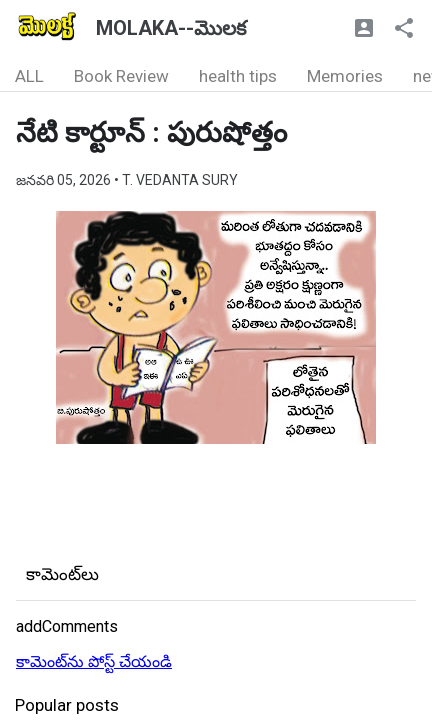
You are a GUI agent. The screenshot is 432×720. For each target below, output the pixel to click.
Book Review (121, 76)
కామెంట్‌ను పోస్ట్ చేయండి (94, 661)
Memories (345, 76)
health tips (238, 76)
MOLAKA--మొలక (171, 28)
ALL (29, 76)
